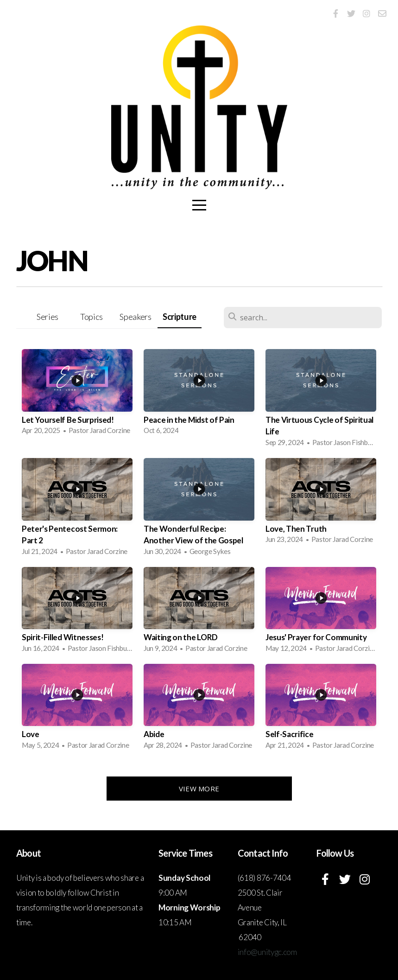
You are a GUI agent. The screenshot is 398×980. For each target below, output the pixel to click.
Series (47, 317)
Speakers (135, 317)
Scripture (180, 317)
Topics (92, 317)
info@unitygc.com (267, 952)
